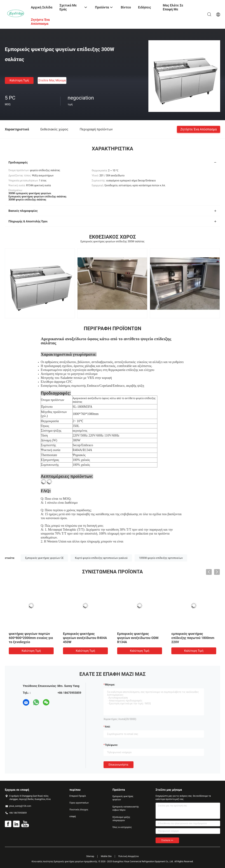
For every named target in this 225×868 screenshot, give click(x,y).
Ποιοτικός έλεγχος (79, 810)
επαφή (73, 816)
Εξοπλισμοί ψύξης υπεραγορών (121, 819)
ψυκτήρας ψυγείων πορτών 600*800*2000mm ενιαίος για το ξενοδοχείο (31, 638)
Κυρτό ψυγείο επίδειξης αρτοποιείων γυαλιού (101, 558)
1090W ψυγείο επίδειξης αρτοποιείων (161, 558)
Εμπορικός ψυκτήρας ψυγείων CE (44, 558)
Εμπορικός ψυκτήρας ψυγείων (123, 798)
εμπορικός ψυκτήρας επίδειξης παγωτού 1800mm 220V (193, 638)
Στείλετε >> (167, 840)
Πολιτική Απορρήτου (128, 856)
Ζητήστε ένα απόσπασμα (199, 129)
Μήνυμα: (110, 685)
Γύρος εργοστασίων (79, 803)
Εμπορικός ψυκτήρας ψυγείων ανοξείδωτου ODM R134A (138, 638)
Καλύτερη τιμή (19, 80)
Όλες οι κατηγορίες (122, 827)
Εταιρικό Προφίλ (78, 796)
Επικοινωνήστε (119, 765)
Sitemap (90, 856)
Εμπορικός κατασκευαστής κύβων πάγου (126, 808)
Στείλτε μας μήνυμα (52, 80)
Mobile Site (106, 856)
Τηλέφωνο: (111, 745)
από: (108, 727)
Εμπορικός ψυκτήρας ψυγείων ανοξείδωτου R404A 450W (85, 638)
